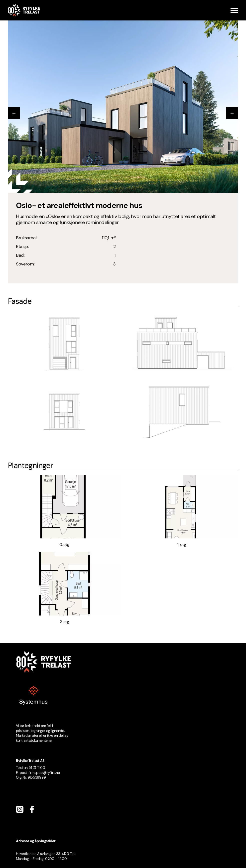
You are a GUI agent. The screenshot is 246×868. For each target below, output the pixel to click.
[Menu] (234, 10)
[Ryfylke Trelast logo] (24, 10)
